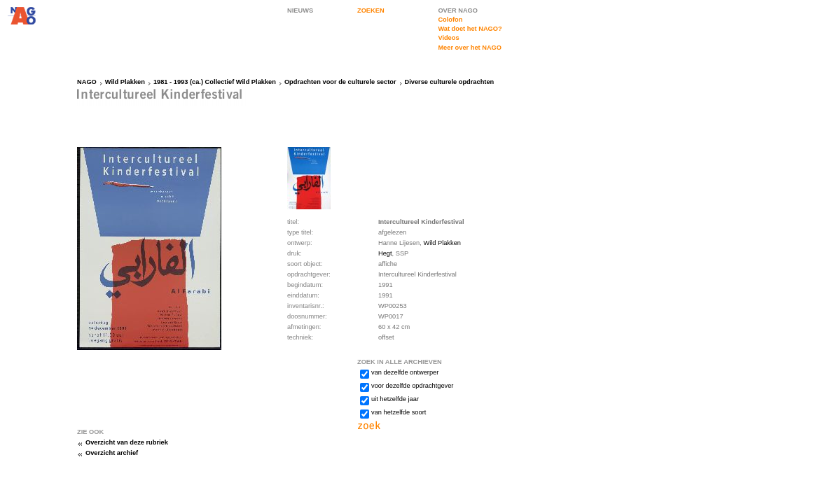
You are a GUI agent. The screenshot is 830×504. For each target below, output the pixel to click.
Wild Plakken (125, 82)
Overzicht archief (112, 453)
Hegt (385, 253)
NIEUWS (300, 10)
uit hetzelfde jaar (395, 399)
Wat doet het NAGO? (470, 29)
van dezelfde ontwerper (405, 372)
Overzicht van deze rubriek (127, 442)
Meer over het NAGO (470, 48)
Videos (448, 38)
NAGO (87, 82)
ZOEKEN (371, 10)
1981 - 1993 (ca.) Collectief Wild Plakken (215, 82)
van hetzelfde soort (399, 412)
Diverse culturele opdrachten (450, 82)
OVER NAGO (458, 10)
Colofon (450, 20)
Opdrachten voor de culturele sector (340, 82)
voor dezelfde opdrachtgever (412, 386)
